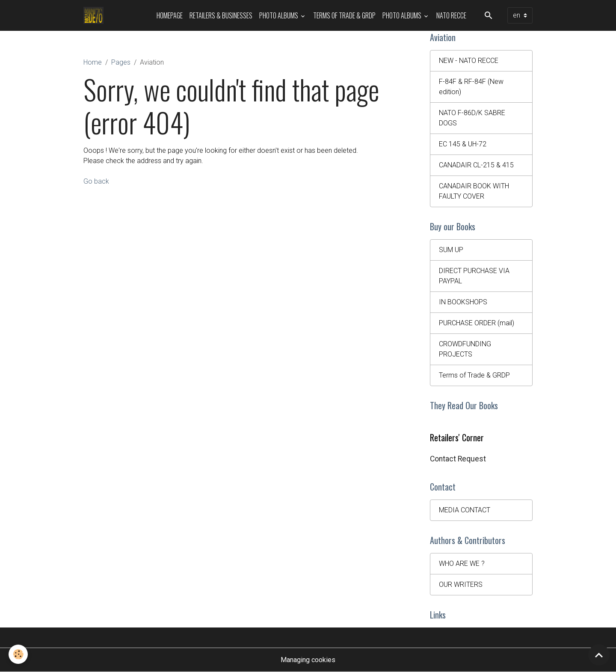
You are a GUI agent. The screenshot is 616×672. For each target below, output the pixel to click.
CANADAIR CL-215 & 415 (476, 165)
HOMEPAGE (170, 15)
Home (93, 62)
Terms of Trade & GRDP (344, 15)
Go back (96, 181)
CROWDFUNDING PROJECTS (465, 349)
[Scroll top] (599, 655)
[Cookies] (18, 654)
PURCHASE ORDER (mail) (477, 323)
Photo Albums (279, 15)
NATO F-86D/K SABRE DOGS (472, 118)
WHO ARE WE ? (462, 563)
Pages (121, 62)
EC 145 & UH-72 (463, 144)
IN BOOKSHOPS (463, 302)
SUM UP (451, 250)
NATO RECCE (451, 15)
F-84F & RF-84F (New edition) (471, 87)
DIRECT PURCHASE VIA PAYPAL (474, 276)
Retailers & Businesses (221, 15)
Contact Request (458, 459)
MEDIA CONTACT (465, 510)
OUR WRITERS (461, 584)
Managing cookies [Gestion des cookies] (308, 660)
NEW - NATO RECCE (469, 61)
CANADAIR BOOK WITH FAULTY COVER (474, 191)
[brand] (95, 15)
